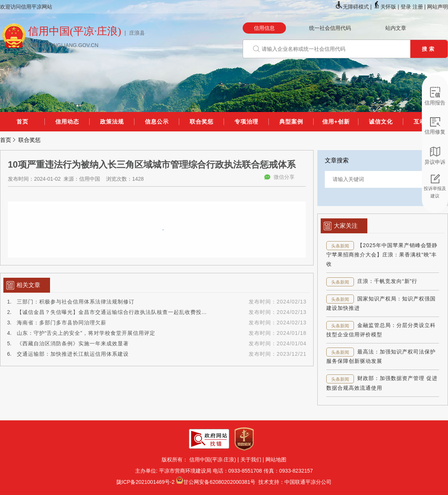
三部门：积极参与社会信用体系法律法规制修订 (76, 302)
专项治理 (246, 122)
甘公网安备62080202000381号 (219, 482)
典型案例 (291, 122)
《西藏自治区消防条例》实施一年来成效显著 (73, 343)
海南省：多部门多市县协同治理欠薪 (62, 323)
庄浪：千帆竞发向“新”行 (387, 281)
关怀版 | (387, 7)
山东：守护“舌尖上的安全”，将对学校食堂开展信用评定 (86, 333)
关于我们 (251, 460)
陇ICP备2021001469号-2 (146, 482)
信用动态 (67, 122)
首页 (22, 122)
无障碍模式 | (354, 7)
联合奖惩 (202, 122)
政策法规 (112, 122)
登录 (406, 7)
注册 (418, 7)
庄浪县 (137, 33)
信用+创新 (336, 122)
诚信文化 (381, 122)
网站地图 (276, 460)
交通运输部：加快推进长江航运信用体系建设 (73, 354)
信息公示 (157, 122)
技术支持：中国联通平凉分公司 (293, 482)
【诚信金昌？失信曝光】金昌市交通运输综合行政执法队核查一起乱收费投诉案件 (118, 312)
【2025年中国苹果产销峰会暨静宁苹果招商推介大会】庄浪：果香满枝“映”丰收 (382, 255)
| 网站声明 (436, 7)
